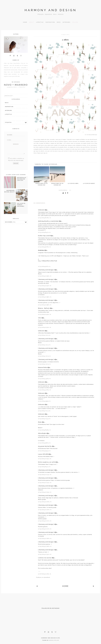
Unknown (41, 210)
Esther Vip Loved (44, 236)
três (40, 318)
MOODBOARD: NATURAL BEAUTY (9, 191)
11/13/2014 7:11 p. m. (44, 411)
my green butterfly (45, 446)
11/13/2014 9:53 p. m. (44, 451)
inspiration (9, 107)
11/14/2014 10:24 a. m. (45, 483)
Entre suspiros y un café (47, 462)
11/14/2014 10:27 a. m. (45, 521)
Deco (59, 22)
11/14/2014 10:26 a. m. (45, 502)
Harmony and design (51, 10)
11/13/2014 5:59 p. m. (44, 401)
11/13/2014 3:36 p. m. (44, 379)
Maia (40, 422)
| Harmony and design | (46, 270)
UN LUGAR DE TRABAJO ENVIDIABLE (21, 205)
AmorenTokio (43, 368)
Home (25, 22)
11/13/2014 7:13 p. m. (44, 419)
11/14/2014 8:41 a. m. (44, 467)
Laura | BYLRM (43, 454)
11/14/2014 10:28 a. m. (45, 538)
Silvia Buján (42, 433)
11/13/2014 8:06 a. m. (45, 218)
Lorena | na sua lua (45, 558)
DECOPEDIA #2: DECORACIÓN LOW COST (22, 179)
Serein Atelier (54, 640)
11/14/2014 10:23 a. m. (45, 475)
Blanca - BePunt (44, 308)
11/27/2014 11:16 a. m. (45, 574)
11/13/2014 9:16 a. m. (44, 266)
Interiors (66, 22)
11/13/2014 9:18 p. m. (44, 443)
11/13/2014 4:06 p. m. (45, 390)
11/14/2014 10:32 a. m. (45, 554)
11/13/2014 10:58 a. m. (45, 297)
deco (7, 103)
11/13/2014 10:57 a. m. (45, 286)
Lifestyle (40, 22)
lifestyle (8, 114)
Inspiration (50, 22)
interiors (8, 110)
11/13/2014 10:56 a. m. (45, 276)
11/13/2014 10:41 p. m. (45, 459)
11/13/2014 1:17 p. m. (44, 335)
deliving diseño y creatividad (48, 221)
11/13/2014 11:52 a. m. (45, 314)
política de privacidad (16, 161)
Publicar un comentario (43, 577)
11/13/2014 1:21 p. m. (44, 345)
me (70, 190)
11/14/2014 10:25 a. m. (45, 492)
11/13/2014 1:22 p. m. (44, 356)
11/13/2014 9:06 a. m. (45, 247)
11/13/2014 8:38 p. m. (45, 430)
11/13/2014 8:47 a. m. (44, 232)
